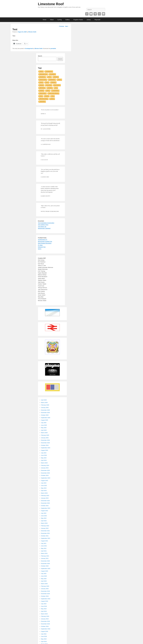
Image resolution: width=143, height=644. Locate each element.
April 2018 (44, 641)
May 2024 (44, 458)
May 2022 (44, 518)
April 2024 (44, 460)
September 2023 (46, 478)
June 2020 (44, 576)
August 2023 (45, 481)
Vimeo (95, 14)
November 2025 (46, 413)
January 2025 (45, 438)
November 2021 (46, 533)
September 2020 (46, 569)
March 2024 (44, 463)
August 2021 (45, 541)
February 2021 (45, 556)
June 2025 (44, 425)
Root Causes (57, 85)
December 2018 (46, 621)
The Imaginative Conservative (46, 223)
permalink (53, 49)
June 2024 (44, 455)
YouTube (91, 14)
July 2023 (44, 483)
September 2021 (46, 538)
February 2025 (45, 435)
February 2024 (45, 465)
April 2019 (44, 611)
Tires (53, 96)
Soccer (59, 80)
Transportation (55, 90)
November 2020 (46, 564)
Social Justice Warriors (54, 93)
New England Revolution (45, 243)
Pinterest (87, 14)
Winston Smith (32, 32)
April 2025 (44, 430)
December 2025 (46, 410)
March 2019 (44, 614)
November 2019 (46, 594)
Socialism (50, 88)
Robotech (53, 82)
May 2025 (44, 428)
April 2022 (44, 521)
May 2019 (44, 609)
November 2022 (46, 503)
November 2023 (46, 473)
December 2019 (46, 591)
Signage (42, 85)
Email (103, 14)
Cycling (59, 20)
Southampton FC (43, 240)
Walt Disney (42, 88)
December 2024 (46, 440)
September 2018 (46, 629)
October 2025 (45, 415)
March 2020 (44, 584)
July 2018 (44, 634)
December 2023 (46, 470)
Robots (41, 71)
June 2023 (44, 486)
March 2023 (44, 493)
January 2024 (45, 468)
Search (40, 56)
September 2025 (46, 418)
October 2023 (45, 475)
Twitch (49, 77)
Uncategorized (29, 49)
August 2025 (45, 420)
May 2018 (44, 639)
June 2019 (44, 606)
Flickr (99, 14)
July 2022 (44, 513)
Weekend (56, 77)
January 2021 (45, 558)
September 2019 (46, 599)
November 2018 (46, 624)
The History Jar (42, 227)
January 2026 (45, 408)
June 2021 (44, 546)
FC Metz (40, 245)
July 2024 (44, 453)
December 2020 (46, 561)
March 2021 (44, 553)
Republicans (42, 77)
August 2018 (45, 631)
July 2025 (44, 423)
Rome (47, 82)
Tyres (41, 96)
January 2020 (45, 589)
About (52, 20)
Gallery (67, 20)
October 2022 (45, 506)
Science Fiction (43, 80)
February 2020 (45, 586)
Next (67, 26)
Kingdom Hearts (78, 20)
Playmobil (97, 20)
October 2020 (45, 566)
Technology (49, 85)
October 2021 (45, 536)
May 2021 (44, 548)
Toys (56, 88)
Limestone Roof (51, 4)
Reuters (47, 96)
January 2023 (45, 498)
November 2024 (46, 443)
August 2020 (45, 571)
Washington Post (43, 74)
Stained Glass (43, 93)
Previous (61, 26)
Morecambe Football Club (45, 241)
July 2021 (44, 543)
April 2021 (44, 551)
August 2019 (45, 601)
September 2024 (46, 448)
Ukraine (52, 99)
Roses (48, 90)
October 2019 (45, 596)
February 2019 (45, 616)
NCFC (40, 249)
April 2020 (44, 581)
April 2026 (44, 400)
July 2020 (44, 574)
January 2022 (45, 528)
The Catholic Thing (43, 225)
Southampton (52, 80)
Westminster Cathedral (44, 228)
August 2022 (45, 511)
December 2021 (46, 531)
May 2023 (44, 488)
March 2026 (44, 403)
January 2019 (45, 619)
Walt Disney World (44, 99)
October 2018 (45, 626)
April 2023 (44, 491)
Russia (41, 82)
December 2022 (46, 501)
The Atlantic (52, 74)
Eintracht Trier (42, 247)
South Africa (42, 101)
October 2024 (45, 445)
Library (89, 20)
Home (44, 20)
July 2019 (44, 604)
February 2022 (45, 526)
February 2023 (45, 496)
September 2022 (46, 508)
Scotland (42, 90)
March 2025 (44, 433)
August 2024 (45, 450)
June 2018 (44, 636)
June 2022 (44, 516)
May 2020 (44, 579)
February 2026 (45, 405)
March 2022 (44, 523)
